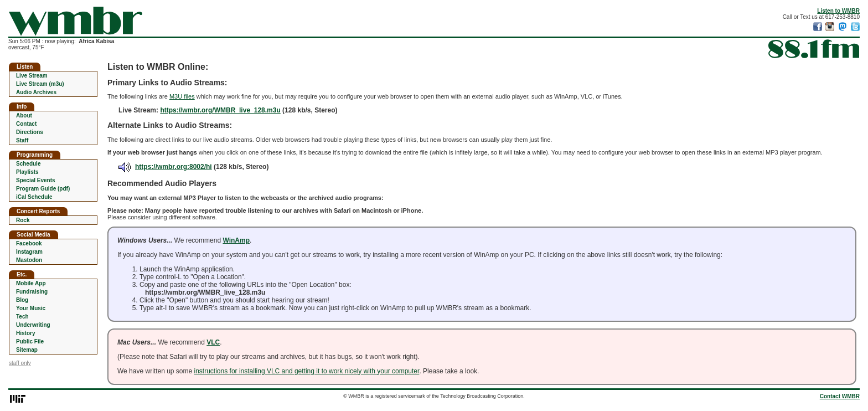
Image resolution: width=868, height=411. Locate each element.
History (25, 333)
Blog (22, 300)
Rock (23, 220)
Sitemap (27, 350)
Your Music (31, 308)
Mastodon (29, 260)
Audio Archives (36, 92)
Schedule (28, 164)
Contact (26, 124)
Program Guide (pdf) (43, 189)
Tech (22, 317)
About (24, 115)
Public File (30, 341)
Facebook (29, 243)
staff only (20, 363)
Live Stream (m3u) (40, 84)
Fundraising (32, 292)
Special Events (36, 180)
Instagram (29, 252)
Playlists (27, 172)
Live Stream (32, 76)
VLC (213, 342)
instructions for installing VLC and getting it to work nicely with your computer (307, 371)
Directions (30, 132)
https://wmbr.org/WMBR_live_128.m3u (220, 110)
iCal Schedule (34, 197)
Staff (22, 140)
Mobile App (31, 283)
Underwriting (33, 325)
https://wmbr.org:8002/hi (165, 167)
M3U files (182, 96)
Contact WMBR (840, 396)
